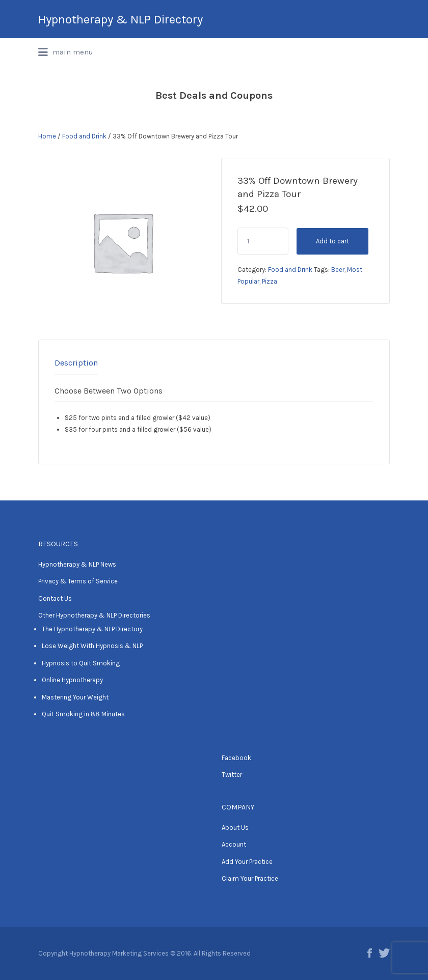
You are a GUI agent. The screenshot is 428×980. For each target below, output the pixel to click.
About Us (235, 828)
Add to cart (332, 241)
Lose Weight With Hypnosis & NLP (92, 646)
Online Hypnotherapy (72, 680)
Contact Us (55, 598)
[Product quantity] (263, 241)
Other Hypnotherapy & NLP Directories (94, 615)
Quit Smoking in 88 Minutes (83, 714)
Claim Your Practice (250, 878)
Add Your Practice (247, 862)
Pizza (270, 281)
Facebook (236, 758)
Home (47, 136)
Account (234, 844)
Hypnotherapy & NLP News (77, 564)
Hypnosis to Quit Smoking (81, 663)
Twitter (232, 775)
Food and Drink (84, 136)
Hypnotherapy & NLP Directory (121, 19)
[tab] (76, 363)
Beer (338, 270)
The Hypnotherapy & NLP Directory (92, 629)
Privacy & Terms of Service (78, 581)
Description (76, 363)
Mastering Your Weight (75, 697)
